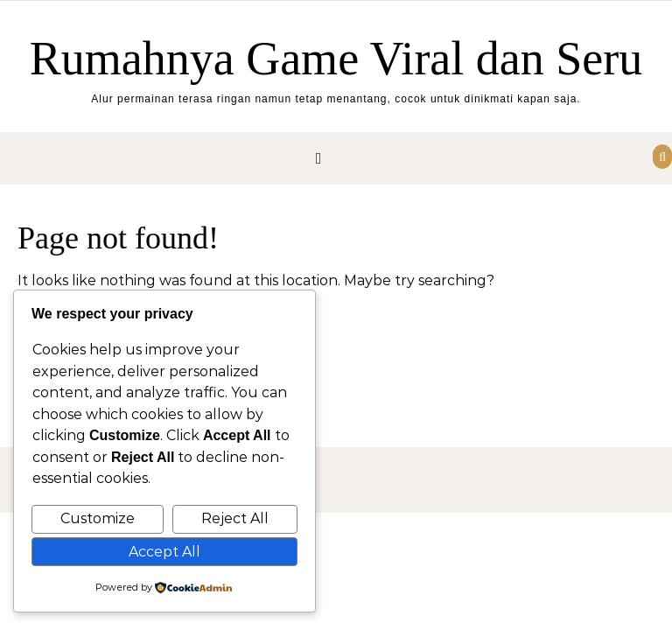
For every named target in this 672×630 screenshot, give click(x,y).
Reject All (235, 518)
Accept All (164, 552)
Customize (98, 518)
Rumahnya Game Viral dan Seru (336, 59)
